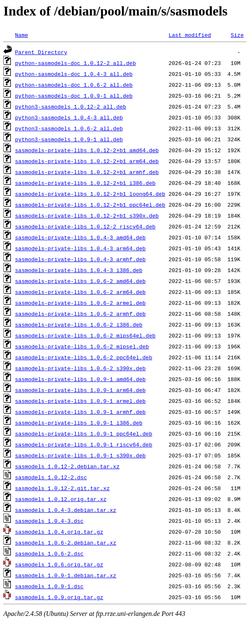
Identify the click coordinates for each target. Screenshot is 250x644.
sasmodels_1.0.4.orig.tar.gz (59, 532)
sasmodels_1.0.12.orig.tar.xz (61, 499)
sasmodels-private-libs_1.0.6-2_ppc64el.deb (84, 357)
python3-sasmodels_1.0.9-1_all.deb (69, 139)
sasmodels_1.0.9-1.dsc (49, 586)
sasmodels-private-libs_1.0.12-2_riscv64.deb (85, 226)
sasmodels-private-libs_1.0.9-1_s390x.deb (80, 455)
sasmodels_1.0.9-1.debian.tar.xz (66, 575)
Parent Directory (41, 52)
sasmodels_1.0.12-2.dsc (51, 477)
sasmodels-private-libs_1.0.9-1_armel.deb (80, 401)
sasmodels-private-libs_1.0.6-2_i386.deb (79, 325)
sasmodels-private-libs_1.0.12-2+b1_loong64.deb (90, 194)
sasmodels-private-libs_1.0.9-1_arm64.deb (80, 390)
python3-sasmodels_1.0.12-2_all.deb (71, 106)
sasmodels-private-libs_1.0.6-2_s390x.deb (80, 368)
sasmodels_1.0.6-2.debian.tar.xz (66, 543)
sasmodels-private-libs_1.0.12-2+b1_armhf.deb (87, 172)
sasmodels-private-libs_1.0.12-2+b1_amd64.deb (87, 150)
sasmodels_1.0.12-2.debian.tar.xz (67, 466)
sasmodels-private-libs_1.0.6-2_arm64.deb (80, 292)
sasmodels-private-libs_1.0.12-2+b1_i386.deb (85, 183)
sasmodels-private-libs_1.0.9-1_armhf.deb (80, 412)
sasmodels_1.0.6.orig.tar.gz (59, 564)
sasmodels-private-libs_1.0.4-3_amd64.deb (80, 237)
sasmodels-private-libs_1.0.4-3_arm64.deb (80, 248)
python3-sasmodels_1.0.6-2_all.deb (69, 128)
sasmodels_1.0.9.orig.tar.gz (59, 597)
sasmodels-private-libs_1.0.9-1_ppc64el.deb (84, 434)
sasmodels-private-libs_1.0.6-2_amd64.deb (80, 281)
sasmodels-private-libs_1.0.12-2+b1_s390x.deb (87, 216)
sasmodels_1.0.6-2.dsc (49, 553)
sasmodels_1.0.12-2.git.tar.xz (62, 488)
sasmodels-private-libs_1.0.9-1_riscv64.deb (84, 444)
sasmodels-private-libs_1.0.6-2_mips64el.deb (85, 335)
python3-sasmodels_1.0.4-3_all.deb (69, 117)
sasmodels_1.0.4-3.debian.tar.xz (66, 510)
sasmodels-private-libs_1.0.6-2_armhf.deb (80, 314)
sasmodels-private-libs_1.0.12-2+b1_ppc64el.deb (90, 205)
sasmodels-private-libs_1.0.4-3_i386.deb (79, 270)
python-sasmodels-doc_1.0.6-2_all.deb (74, 85)
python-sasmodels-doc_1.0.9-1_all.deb (74, 96)
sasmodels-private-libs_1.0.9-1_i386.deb (79, 423)
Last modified (189, 35)
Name (22, 35)
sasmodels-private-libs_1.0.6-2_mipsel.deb (82, 346)
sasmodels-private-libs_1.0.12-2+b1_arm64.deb (87, 161)
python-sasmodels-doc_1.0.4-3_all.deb (74, 74)
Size (237, 35)
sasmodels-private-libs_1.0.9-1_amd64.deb (80, 379)
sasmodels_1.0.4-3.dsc (49, 521)
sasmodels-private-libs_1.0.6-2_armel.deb (80, 303)
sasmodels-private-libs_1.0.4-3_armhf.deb (80, 259)
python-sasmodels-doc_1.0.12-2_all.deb (76, 63)
